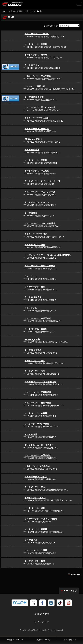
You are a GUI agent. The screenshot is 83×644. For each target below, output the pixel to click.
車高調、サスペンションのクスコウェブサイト (17, 5)
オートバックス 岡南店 (36, 44)
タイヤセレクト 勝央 (35, 245)
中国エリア (29, 11)
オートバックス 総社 (35, 508)
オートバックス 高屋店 (36, 160)
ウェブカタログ (70, 640)
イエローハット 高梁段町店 (38, 455)
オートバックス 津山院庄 (37, 171)
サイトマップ (41, 622)
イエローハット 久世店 (36, 550)
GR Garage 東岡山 (33, 139)
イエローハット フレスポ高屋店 (40, 223)
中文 (47, 614)
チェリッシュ (31, 308)
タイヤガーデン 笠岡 (35, 487)
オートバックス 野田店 (36, 55)
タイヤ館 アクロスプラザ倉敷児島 (40, 382)
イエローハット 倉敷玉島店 (38, 318)
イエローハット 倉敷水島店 (38, 403)
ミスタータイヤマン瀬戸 (36, 234)
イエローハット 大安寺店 (37, 34)
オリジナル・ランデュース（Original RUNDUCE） (48, 255)
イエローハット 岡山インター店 (40, 107)
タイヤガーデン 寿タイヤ (37, 129)
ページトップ (71, 591)
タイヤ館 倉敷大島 (33, 297)
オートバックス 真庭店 (36, 529)
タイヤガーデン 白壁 (35, 371)
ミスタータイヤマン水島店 (37, 424)
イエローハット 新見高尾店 (37, 466)
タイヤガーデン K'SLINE (37, 202)
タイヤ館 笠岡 (31, 434)
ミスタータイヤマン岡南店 (37, 118)
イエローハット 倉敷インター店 (40, 266)
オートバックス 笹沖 (35, 361)
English (38, 614)
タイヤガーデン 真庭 (35, 561)
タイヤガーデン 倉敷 (35, 287)
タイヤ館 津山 (31, 213)
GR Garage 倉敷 (32, 339)
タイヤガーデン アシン (36, 477)
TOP (4, 11)
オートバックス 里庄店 (35, 498)
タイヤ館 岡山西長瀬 (34, 97)
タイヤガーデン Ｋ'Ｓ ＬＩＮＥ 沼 (42, 181)
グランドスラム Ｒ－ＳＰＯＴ (39, 445)
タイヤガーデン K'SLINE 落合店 (41, 519)
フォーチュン (31, 276)
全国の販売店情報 (15, 11)
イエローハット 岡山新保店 (38, 76)
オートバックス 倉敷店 (36, 329)
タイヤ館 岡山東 (32, 150)
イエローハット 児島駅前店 (38, 392)
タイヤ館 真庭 (31, 540)
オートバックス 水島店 (36, 413)
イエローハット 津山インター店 (40, 192)
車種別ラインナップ (15, 640)
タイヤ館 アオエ (32, 65)
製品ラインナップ (44, 640)
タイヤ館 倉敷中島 (33, 350)
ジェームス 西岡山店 (35, 86)
